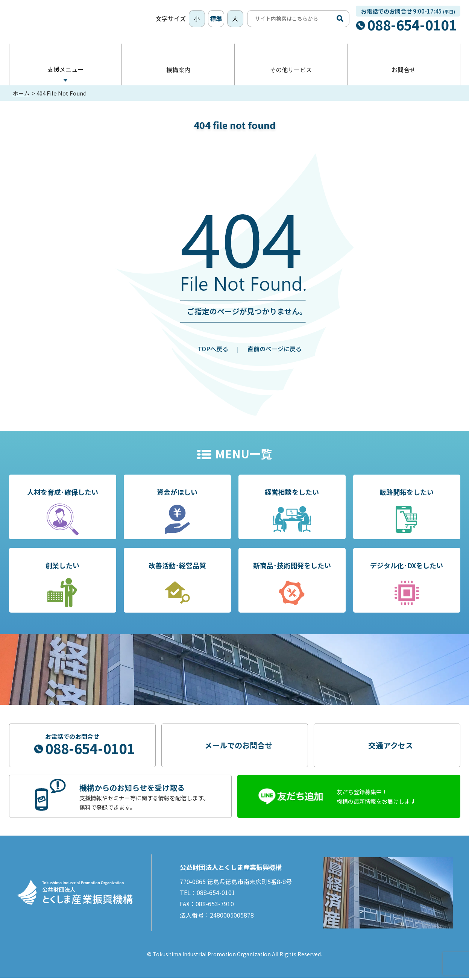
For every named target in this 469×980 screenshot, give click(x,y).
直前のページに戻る (275, 351)
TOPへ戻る (213, 351)
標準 (216, 20)
